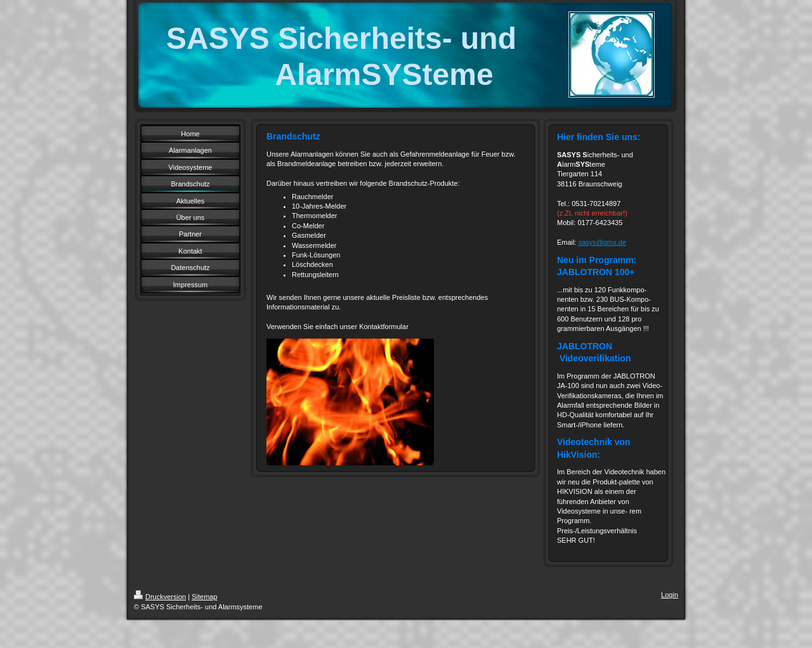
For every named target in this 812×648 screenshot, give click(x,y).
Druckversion (160, 597)
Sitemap (204, 597)
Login (670, 595)
